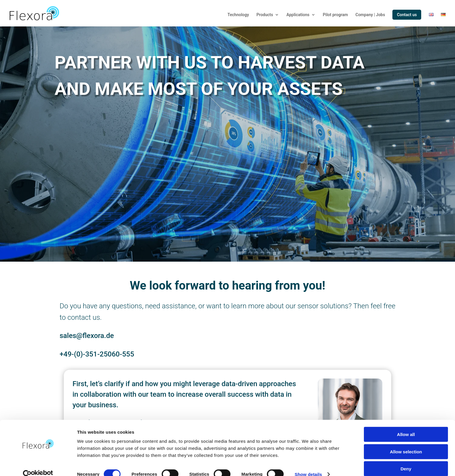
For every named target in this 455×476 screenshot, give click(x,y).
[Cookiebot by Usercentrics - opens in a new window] (38, 465)
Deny (406, 459)
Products (265, 15)
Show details (308, 464)
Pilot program (335, 15)
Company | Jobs (370, 15)
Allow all (406, 424)
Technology (238, 15)
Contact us (407, 15)
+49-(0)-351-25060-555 (97, 354)
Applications (298, 15)
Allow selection (406, 442)
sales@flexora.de (87, 336)
